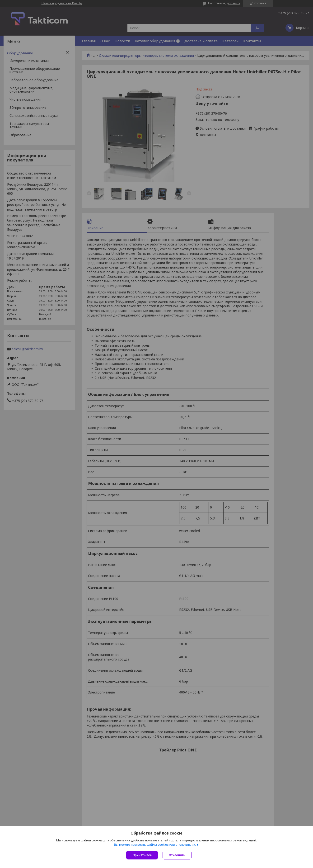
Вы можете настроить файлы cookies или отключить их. (155, 845)
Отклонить (177, 855)
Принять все (142, 855)
